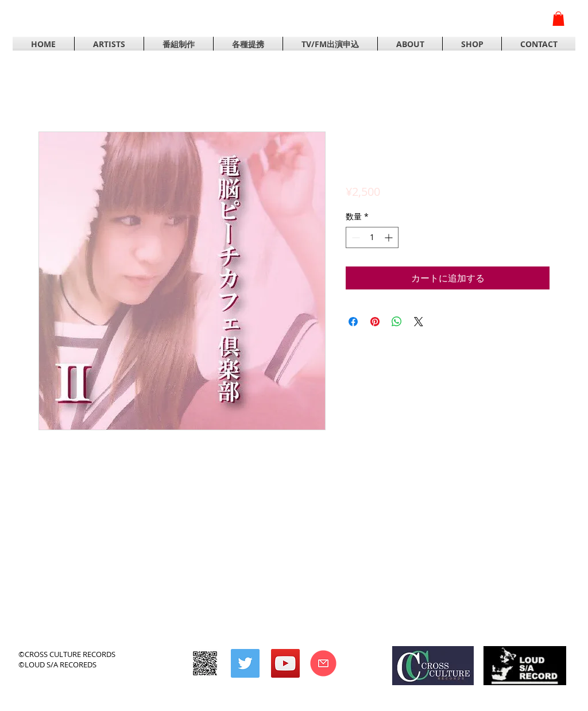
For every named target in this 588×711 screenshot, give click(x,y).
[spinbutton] (372, 237)
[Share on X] (419, 322)
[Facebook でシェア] (353, 322)
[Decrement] (355, 237)
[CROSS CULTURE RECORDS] (205, 663)
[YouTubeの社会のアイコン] (285, 663)
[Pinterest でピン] (375, 322)
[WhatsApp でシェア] (397, 322)
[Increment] (390, 237)
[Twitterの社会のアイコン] (245, 663)
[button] (558, 19)
